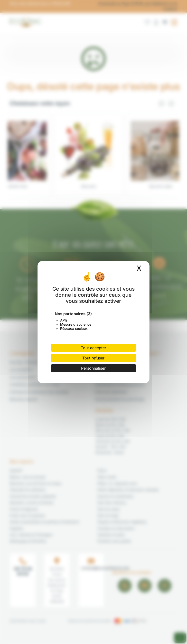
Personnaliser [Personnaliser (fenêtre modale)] (93, 368)
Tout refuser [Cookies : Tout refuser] (93, 358)
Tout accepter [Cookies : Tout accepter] (93, 348)
